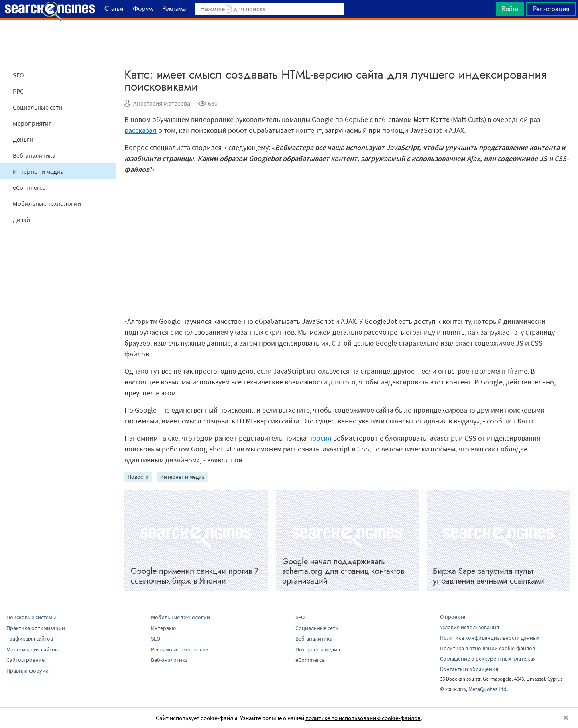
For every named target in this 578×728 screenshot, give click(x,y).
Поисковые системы (31, 617)
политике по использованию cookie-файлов (363, 718)
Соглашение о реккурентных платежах (488, 659)
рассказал (140, 130)
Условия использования (469, 627)
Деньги (23, 139)
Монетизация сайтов (32, 649)
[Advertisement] (289, 41)
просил (320, 438)
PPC (18, 91)
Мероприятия (32, 123)
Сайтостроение (25, 660)
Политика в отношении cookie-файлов (487, 648)
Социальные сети (38, 107)
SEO (18, 75)
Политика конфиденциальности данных (489, 638)
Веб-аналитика (34, 155)
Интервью (163, 628)
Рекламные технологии (180, 649)
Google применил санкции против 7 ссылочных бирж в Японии (195, 576)
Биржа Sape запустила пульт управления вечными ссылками (489, 576)
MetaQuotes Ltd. (488, 689)
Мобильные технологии (47, 203)
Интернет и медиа (38, 171)
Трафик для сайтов (30, 639)
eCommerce (29, 187)
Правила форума (27, 671)
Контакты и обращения (469, 669)
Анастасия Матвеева (162, 103)
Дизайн (23, 220)
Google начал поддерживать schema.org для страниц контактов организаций (343, 571)
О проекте (453, 617)
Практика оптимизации (36, 628)
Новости (138, 477)
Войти (510, 9)
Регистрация (551, 9)
